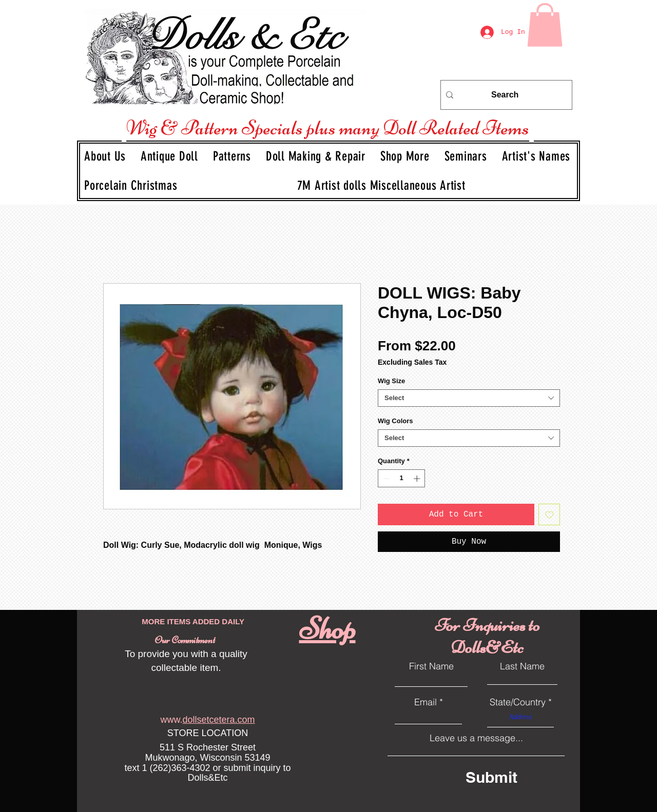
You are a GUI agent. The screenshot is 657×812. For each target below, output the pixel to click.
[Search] (505, 95)
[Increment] (418, 479)
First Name (431, 666)
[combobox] (469, 398)
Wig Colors (395, 421)
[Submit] (510, 777)
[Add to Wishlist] (549, 514)
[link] (545, 25)
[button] (171, 156)
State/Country (518, 702)
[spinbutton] (402, 479)
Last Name (522, 666)
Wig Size (391, 381)
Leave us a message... (476, 738)
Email (426, 702)
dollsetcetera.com (218, 720)
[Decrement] (385, 479)
